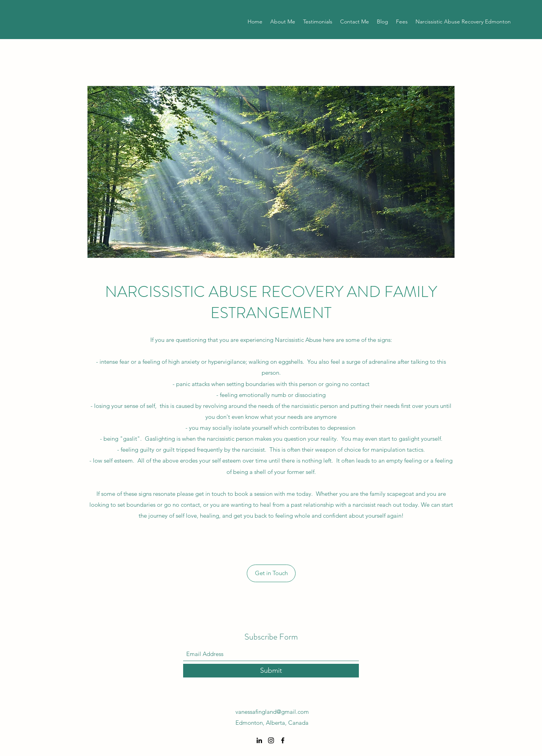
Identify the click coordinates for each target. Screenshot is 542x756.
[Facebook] (283, 740)
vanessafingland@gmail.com (272, 712)
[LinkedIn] (259, 740)
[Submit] (271, 671)
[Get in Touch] (271, 573)
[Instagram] (271, 740)
